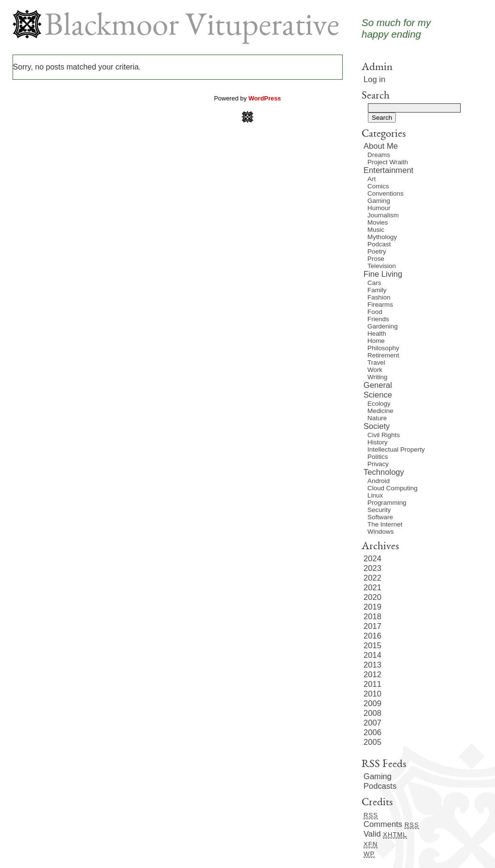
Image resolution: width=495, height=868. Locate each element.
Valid (385, 834)
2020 (372, 597)
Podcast (379, 244)
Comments (391, 824)
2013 (372, 665)
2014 (372, 655)
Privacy (378, 464)
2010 (372, 694)
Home (376, 341)
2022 (372, 578)
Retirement (383, 355)
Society (377, 426)
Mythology (382, 237)
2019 (372, 607)
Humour (379, 208)
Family (377, 290)
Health (377, 334)
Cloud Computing (393, 488)
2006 (372, 733)
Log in (374, 79)
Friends (378, 319)
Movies (378, 222)
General (378, 385)
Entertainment (388, 170)
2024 (372, 559)
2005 (372, 742)
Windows (380, 532)
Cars (374, 283)
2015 (372, 646)
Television (382, 266)
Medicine (380, 411)
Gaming (379, 201)
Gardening (383, 326)
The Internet (385, 524)
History (378, 442)
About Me (381, 146)
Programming (387, 503)
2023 (372, 568)
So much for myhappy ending (396, 28)
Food (375, 312)
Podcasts (380, 786)
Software (380, 517)
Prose (376, 259)
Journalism (383, 215)
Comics (378, 186)
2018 (372, 617)
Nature (377, 418)
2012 (372, 675)
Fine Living (383, 274)
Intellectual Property (396, 449)
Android (379, 481)
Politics (378, 457)
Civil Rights (384, 435)
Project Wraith (388, 162)
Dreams (379, 155)
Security (379, 510)
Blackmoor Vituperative (192, 28)
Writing (378, 377)
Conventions (386, 193)
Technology (384, 472)
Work (375, 370)
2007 (372, 723)
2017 (372, 626)
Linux (375, 495)
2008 (372, 713)
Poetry (377, 251)
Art (371, 179)
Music (376, 230)
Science (378, 395)
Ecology (379, 404)
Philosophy (383, 348)
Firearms (380, 305)
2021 (372, 588)
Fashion (379, 297)
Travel (376, 363)
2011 (372, 684)
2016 (372, 636)
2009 (372, 704)
